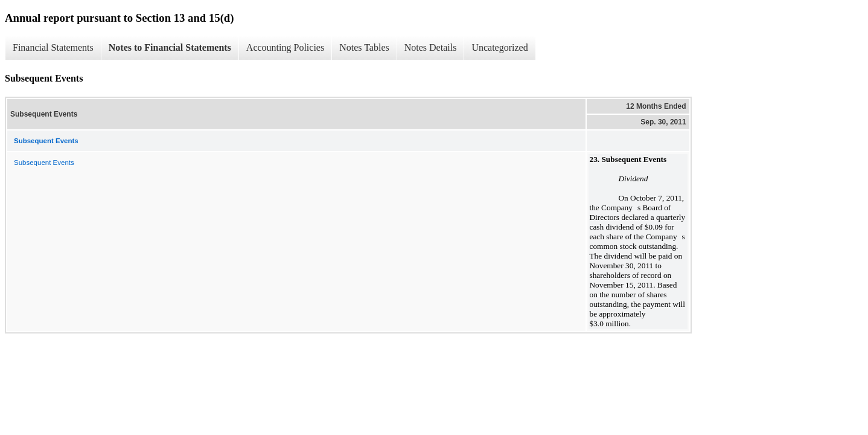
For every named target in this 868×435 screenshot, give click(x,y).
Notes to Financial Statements (170, 47)
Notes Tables (364, 47)
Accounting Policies (285, 47)
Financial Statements (53, 47)
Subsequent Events (44, 163)
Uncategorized (499, 47)
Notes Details (431, 47)
